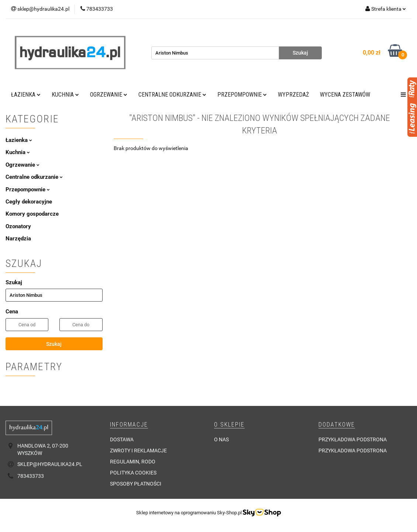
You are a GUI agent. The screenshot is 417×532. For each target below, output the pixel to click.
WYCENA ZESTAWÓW (345, 95)
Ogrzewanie (109, 95)
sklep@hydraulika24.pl (50, 464)
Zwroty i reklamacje (138, 451)
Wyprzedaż (293, 95)
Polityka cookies (133, 473)
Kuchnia (65, 95)
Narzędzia (18, 239)
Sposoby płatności (136, 484)
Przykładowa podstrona (353, 439)
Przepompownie (242, 95)
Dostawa (122, 439)
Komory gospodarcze (32, 214)
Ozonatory (18, 226)
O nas (221, 439)
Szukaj (54, 344)
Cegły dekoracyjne (29, 202)
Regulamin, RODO (133, 462)
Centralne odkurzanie (172, 95)
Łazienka (26, 95)
